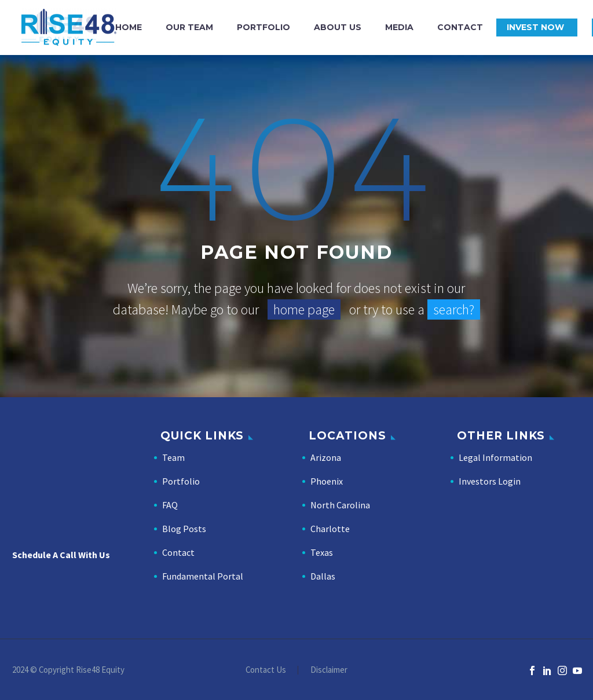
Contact (460, 27)
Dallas (323, 576)
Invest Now (535, 27)
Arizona (326, 457)
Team (173, 457)
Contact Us (266, 670)
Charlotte (330, 529)
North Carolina (340, 505)
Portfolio (263, 27)
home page (304, 309)
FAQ (170, 505)
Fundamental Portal (203, 576)
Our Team (189, 27)
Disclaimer (329, 670)
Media (399, 27)
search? (454, 309)
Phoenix (327, 481)
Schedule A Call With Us (61, 555)
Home (129, 27)
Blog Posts (184, 529)
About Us (338, 27)
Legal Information (495, 457)
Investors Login (490, 481)
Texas (322, 552)
